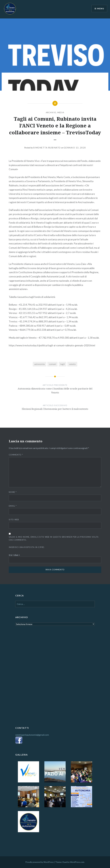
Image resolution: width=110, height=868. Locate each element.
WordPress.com (77, 862)
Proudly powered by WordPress (39, 862)
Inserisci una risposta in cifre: (27, 547)
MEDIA (61, 112)
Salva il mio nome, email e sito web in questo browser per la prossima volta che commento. (54, 538)
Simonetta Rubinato (47, 148)
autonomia (39, 364)
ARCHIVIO (51, 112)
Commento (16, 455)
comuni (53, 364)
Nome (13, 492)
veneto (72, 364)
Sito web (14, 520)
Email (13, 506)
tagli (62, 364)
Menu (101, 9)
